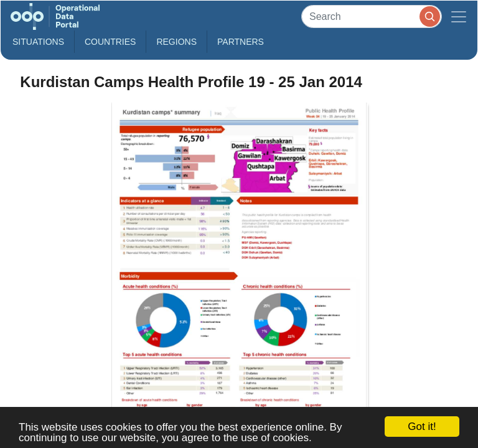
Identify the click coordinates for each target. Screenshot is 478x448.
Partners (241, 42)
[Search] (372, 16)
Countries (110, 42)
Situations (38, 42)
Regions (176, 42)
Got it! (422, 427)
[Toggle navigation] (459, 16)
